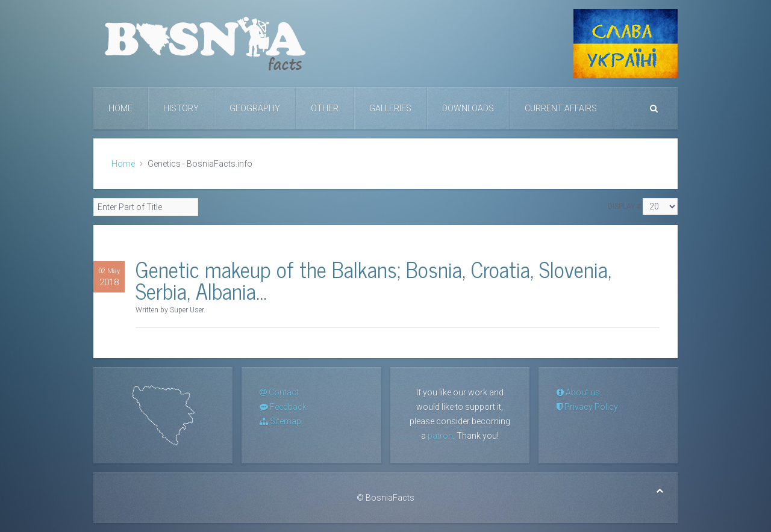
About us (578, 392)
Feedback (283, 407)
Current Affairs (561, 108)
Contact (279, 392)
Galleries (390, 108)
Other (325, 108)
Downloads (468, 108)
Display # (624, 206)
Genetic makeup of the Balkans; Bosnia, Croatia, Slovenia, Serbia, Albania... (373, 280)
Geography (255, 108)
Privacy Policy (587, 407)
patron (440, 436)
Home (120, 108)
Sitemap (280, 421)
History (181, 108)
